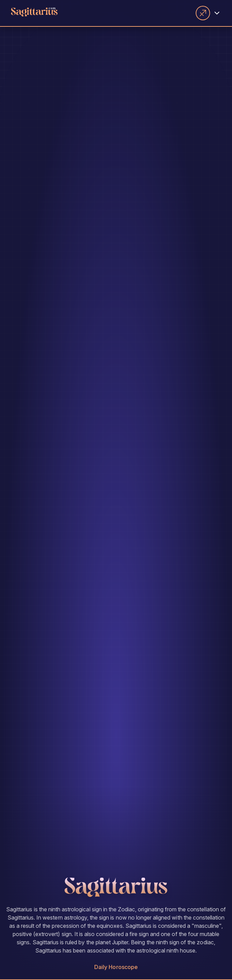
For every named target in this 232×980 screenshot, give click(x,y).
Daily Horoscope (116, 967)
